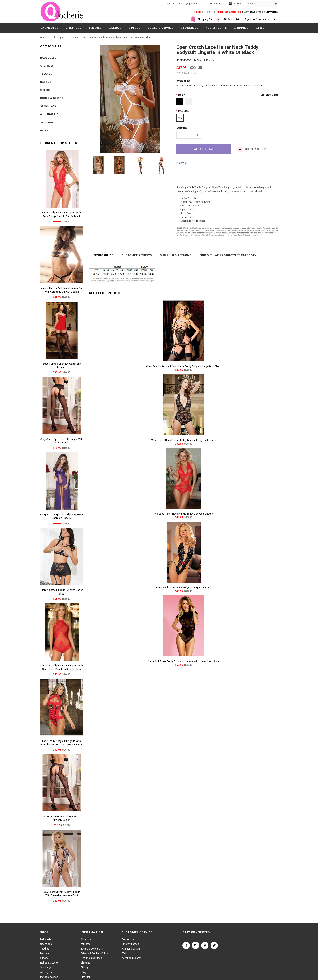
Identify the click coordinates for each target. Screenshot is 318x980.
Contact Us (128, 939)
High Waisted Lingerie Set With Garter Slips (62, 592)
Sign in (249, 19)
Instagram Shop (49, 977)
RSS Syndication (131, 949)
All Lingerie (216, 28)
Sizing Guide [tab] (103, 255)
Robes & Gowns (160, 28)
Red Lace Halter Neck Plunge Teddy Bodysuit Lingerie (184, 514)
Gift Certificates (130, 944)
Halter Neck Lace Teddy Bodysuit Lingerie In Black (183, 588)
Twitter (214, 945)
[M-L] (180, 118)
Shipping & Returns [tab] (175, 255)
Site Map (86, 977)
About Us (86, 939)
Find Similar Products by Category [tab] (228, 255)
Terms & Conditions (92, 949)
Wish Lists (234, 19)
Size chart (272, 95)
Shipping (86, 963)
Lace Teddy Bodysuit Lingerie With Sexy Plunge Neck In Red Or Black (62, 214)
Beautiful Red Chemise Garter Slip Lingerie (62, 365)
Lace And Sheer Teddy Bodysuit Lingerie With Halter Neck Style (184, 661)
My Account (216, 4)
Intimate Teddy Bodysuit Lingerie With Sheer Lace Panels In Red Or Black (62, 667)
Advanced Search (131, 958)
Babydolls (50, 28)
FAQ (124, 953)
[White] (189, 102)
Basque (115, 28)
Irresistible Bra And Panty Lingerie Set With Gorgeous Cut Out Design (62, 290)
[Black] (180, 102)
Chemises (73, 28)
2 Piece (134, 28)
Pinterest (181, 163)
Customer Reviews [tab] (137, 255)
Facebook (186, 945)
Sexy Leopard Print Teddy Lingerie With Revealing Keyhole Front (62, 894)
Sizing (84, 967)
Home (44, 38)
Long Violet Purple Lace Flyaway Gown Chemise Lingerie (62, 516)
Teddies (95, 28)
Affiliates (86, 944)
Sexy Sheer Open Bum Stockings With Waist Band (62, 441)
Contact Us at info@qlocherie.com (185, 4)
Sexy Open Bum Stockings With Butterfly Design (62, 818)
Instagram (195, 945)
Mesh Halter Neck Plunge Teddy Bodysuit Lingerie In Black (184, 440)
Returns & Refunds (91, 958)
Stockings (190, 28)
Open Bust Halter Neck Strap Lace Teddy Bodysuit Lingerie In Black (183, 366)
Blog (83, 972)
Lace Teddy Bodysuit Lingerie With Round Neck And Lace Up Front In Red (62, 743)
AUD (234, 4)
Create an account (267, 19)
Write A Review (206, 60)
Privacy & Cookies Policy (94, 953)
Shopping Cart (209, 20)
